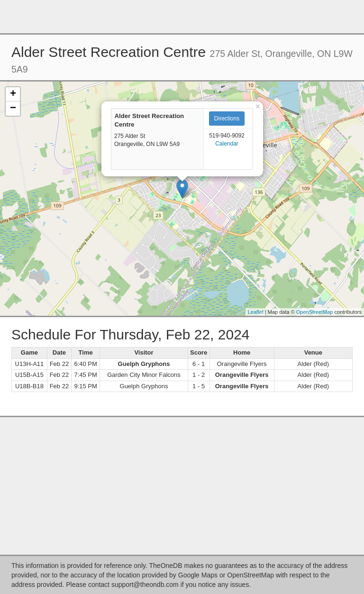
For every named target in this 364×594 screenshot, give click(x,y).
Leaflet (256, 312)
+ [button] (13, 94)
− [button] (13, 109)
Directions (227, 119)
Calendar (227, 144)
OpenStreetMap (315, 312)
